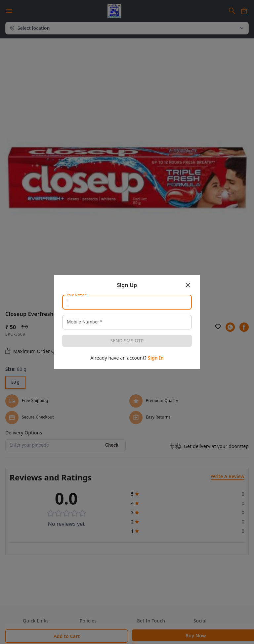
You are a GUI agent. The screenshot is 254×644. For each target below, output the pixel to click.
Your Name (77, 295)
